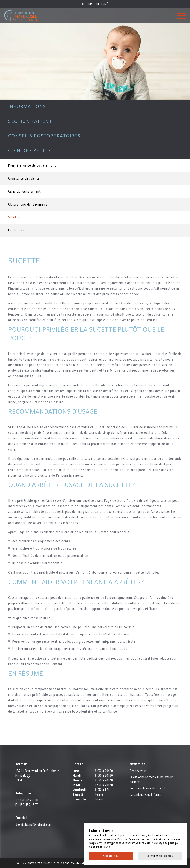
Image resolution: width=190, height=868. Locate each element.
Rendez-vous (138, 771)
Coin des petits (29, 151)
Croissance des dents (24, 178)
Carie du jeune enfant (24, 191)
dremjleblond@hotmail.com (33, 824)
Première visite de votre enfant (32, 165)
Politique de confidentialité (148, 788)
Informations (27, 107)
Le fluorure (16, 230)
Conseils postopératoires (44, 137)
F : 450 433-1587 (27, 805)
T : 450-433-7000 (27, 800)
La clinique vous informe (145, 795)
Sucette (14, 217)
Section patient (30, 122)
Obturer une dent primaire (28, 204)
